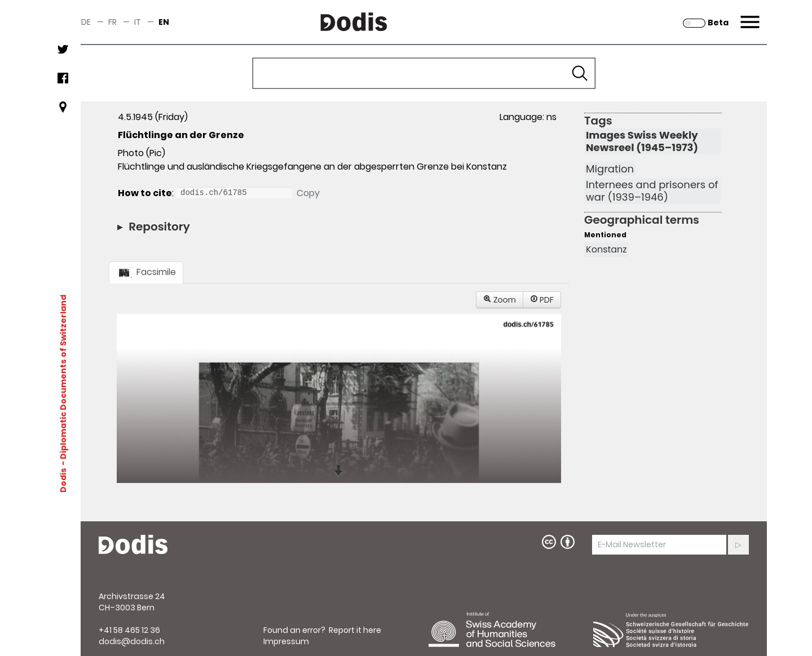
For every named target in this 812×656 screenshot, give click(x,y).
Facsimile (146, 272)
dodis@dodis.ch (132, 641)
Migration (610, 169)
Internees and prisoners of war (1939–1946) (652, 191)
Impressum (286, 641)
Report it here (355, 630)
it (138, 22)
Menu (749, 15)
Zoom (500, 300)
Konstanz (606, 249)
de (86, 22)
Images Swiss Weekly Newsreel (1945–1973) (642, 141)
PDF (542, 300)
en (164, 22)
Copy (308, 193)
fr (112, 22)
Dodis (63, 480)
